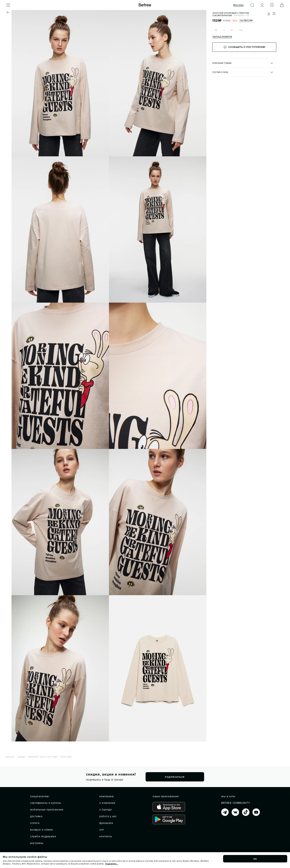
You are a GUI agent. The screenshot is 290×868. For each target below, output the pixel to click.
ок (255, 859)
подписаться (175, 777)
